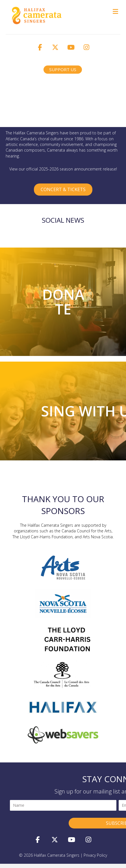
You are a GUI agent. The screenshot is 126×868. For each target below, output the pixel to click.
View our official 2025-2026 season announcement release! (63, 169)
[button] (40, 47)
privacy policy (95, 855)
